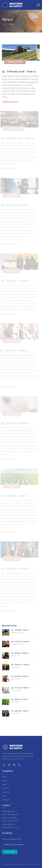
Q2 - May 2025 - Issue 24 (20, 665)
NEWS (4, 796)
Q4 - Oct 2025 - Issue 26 (20, 641)
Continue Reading (10, 102)
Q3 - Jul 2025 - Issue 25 (20, 653)
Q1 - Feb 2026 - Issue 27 (20, 630)
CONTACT (6, 800)
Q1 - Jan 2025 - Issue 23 (20, 676)
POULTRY (6, 788)
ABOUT (5, 780)
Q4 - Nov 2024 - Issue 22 (20, 688)
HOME (4, 24)
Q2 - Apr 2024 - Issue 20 (20, 711)
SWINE (4, 784)
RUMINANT (6, 792)
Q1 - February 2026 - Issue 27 (19, 71)
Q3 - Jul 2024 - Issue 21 (20, 699)
